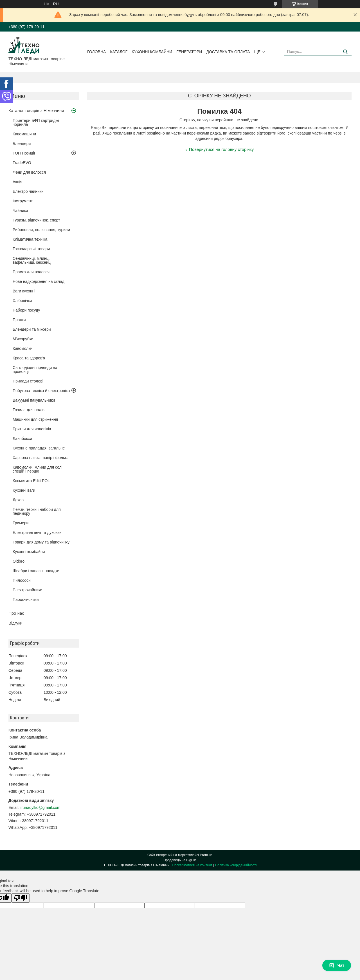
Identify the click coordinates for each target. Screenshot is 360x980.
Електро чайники (28, 191)
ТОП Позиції (24, 153)
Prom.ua (206, 855)
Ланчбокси (22, 438)
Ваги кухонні (24, 291)
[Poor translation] (21, 898)
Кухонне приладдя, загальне (39, 448)
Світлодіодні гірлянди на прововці (35, 370)
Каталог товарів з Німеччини (36, 110)
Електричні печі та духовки (37, 532)
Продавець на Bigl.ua (180, 860)
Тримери (21, 523)
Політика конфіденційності (236, 865)
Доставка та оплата (228, 52)
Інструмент (23, 201)
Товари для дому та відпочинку (41, 542)
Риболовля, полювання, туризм (41, 230)
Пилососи (22, 580)
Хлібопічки (22, 301)
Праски (19, 320)
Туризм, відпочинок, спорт (36, 220)
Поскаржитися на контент (192, 865)
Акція (17, 182)
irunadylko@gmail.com (40, 807)
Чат (337, 965)
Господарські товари (31, 249)
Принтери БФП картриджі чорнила (36, 122)
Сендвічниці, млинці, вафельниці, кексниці (32, 260)
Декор (18, 500)
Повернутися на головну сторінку (221, 149)
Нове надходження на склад (39, 281)
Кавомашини (24, 134)
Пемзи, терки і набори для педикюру (37, 511)
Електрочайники (28, 590)
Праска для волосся (31, 272)
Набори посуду (26, 310)
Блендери (22, 144)
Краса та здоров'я (29, 358)
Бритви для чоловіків (32, 429)
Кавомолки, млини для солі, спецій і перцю (38, 469)
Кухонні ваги (24, 490)
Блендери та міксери (32, 329)
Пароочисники (26, 599)
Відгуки (15, 623)
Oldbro (19, 561)
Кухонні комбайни (152, 52)
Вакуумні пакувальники (34, 400)
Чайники (20, 211)
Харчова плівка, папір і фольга (41, 458)
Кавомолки (22, 348)
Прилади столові (28, 381)
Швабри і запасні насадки (36, 571)
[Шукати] (345, 52)
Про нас (16, 613)
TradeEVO (22, 163)
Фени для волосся (29, 172)
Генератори (189, 52)
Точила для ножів (29, 410)
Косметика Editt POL (31, 481)
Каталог (119, 52)
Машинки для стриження (35, 419)
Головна (96, 52)
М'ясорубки (23, 339)
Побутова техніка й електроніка (41, 391)
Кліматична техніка (30, 239)
